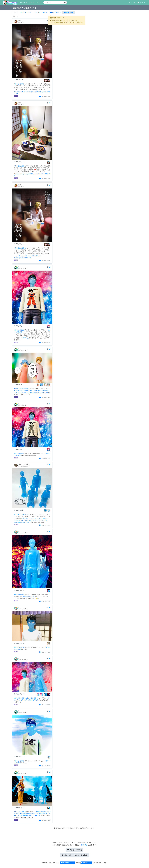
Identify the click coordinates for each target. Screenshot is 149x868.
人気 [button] (31, 3)
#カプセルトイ (28, 520)
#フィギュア (20, 520)
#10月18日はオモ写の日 (31, 700)
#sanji (30, 92)
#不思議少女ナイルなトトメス (29, 814)
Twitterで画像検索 (75, 855)
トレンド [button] (23, 3)
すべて (16, 12)
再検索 (74, 850)
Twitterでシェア (86, 863)
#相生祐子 (27, 391)
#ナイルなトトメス (44, 814)
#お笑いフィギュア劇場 (42, 393)
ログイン (141, 3)
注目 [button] (38, 3)
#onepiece (17, 92)
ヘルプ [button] (132, 3)
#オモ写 (33, 393)
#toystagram (18, 522)
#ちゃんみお (20, 393)
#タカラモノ (26, 522)
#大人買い (25, 518)
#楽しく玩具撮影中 (32, 698)
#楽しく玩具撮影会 (20, 166)
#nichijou (21, 391)
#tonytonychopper (42, 92)
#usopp (35, 92)
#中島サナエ (24, 816)
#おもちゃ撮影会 (19, 84)
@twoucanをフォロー (68, 863)
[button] (55, 12)
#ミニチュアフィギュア (36, 518)
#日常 (16, 391)
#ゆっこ (33, 391)
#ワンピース (24, 92)
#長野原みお (39, 391)
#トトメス (17, 816)
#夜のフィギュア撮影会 (21, 389)
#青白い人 (32, 174)
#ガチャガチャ (40, 174)
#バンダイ (17, 514)
